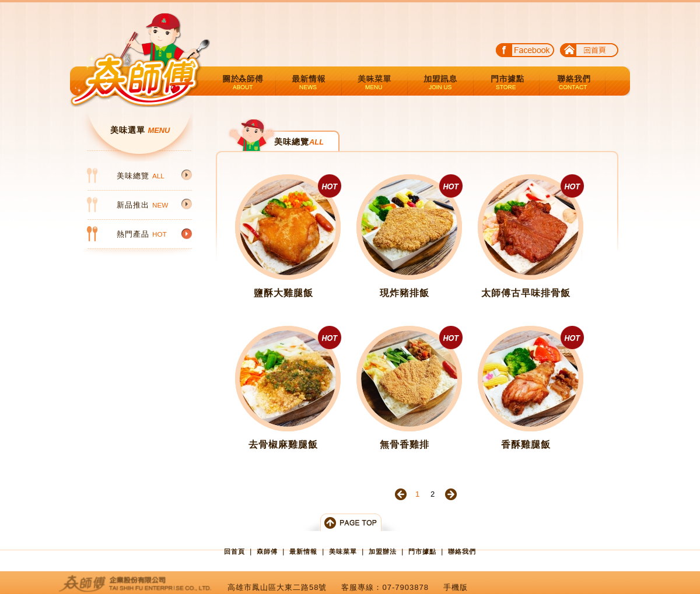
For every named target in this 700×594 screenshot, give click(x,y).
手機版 (456, 587)
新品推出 (142, 205)
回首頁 (589, 52)
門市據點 (507, 81)
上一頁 (401, 494)
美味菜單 (375, 81)
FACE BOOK (525, 52)
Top (350, 522)
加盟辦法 (441, 81)
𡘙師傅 (267, 551)
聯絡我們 (573, 81)
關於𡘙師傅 (243, 81)
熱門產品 (142, 234)
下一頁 (451, 494)
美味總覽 (141, 176)
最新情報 (309, 81)
